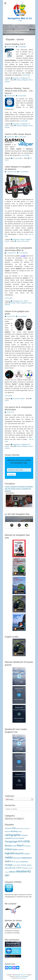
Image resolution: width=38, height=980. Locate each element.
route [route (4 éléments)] (14, 865)
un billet (23, 256)
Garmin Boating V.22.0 (15, 44)
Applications (16, 78)
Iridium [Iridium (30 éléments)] (9, 849)
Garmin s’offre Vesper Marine (18, 134)
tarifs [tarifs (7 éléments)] (14, 868)
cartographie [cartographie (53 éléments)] (13, 835)
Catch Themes (23, 978)
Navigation (28, 239)
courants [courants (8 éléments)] (24, 835)
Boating (19, 80)
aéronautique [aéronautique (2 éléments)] (26, 829)
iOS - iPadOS (24, 301)
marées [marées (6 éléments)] (27, 854)
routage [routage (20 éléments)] (9, 865)
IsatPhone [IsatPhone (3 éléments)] (21, 850)
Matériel (20, 158)
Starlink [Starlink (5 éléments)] (24, 865)
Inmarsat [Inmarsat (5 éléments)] (27, 846)
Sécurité (7, 241)
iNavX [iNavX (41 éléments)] (20, 845)
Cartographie (24, 78)
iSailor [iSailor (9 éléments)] (15, 849)
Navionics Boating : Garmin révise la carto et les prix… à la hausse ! (19, 91)
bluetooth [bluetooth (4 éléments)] (8, 831)
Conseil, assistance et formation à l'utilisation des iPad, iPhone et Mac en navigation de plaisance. (19, 489)
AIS (14, 158)
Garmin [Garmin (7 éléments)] (22, 838)
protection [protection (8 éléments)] (24, 862)
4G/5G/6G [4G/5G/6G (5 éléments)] (8, 828)
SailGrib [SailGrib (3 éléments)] (19, 865)
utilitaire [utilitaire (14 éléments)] (12, 872)
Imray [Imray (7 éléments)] (14, 846)
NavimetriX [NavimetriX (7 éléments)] (18, 858)
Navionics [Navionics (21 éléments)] (27, 858)
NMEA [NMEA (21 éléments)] (8, 861)
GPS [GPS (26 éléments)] (20, 842)
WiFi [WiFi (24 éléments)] (7, 875)
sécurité (27, 241)
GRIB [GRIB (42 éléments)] (26, 841)
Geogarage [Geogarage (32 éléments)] (11, 841)
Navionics (7, 82)
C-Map (18, 303)
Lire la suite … (27, 75)
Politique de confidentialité (22, 976)
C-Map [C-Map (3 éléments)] (20, 832)
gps (17, 158)
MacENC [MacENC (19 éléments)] (20, 853)
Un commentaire (22, 137)
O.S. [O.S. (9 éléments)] (14, 862)
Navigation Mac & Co (20, 18)
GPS (23, 241)
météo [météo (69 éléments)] (9, 857)
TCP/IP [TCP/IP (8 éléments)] (19, 868)
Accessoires (16, 399)
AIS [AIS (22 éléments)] (14, 828)
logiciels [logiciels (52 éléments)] (10, 853)
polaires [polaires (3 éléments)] (18, 862)
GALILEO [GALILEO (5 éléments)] (15, 838)
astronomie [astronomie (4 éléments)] (20, 828)
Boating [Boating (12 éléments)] (14, 831)
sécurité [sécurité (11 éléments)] (8, 868)
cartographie (25, 80)
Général (22, 239)
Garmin (31, 80)
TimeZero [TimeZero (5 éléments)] (25, 868)
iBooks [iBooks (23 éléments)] (8, 846)
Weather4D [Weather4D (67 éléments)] (24, 871)
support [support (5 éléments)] (29, 865)
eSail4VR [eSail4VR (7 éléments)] (8, 838)
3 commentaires (22, 47)
